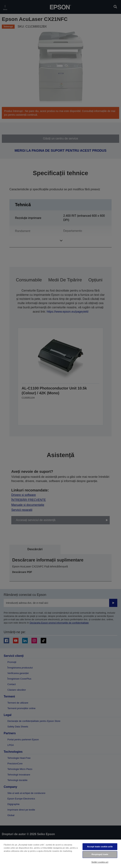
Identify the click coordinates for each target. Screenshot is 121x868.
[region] (60, 854)
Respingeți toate (100, 854)
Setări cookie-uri (100, 862)
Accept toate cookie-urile (100, 847)
